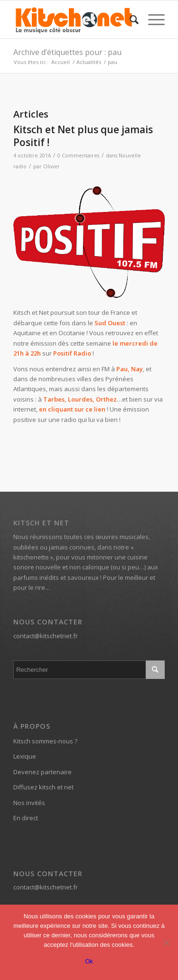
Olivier (52, 166)
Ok (89, 961)
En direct (26, 818)
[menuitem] (129, 19)
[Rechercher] (129, 19)
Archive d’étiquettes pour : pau (67, 52)
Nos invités (29, 803)
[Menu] (152, 19)
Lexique (25, 756)
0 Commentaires (78, 156)
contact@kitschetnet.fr (46, 636)
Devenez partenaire (42, 772)
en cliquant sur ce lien (72, 409)
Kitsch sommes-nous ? (45, 741)
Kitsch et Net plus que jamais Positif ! (83, 136)
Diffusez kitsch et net (43, 787)
